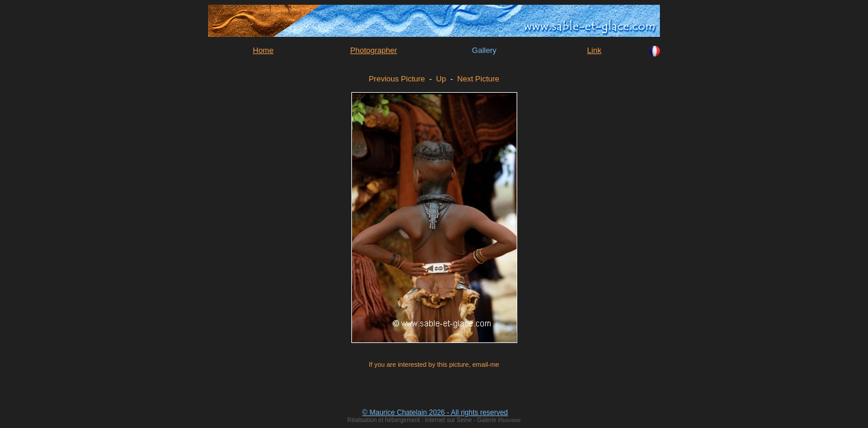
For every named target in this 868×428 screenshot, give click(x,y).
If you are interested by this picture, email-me (434, 364)
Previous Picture (397, 79)
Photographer (374, 50)
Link (595, 50)
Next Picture (478, 79)
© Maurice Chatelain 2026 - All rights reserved (435, 413)
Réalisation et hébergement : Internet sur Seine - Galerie (422, 420)
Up (441, 79)
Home (263, 50)
